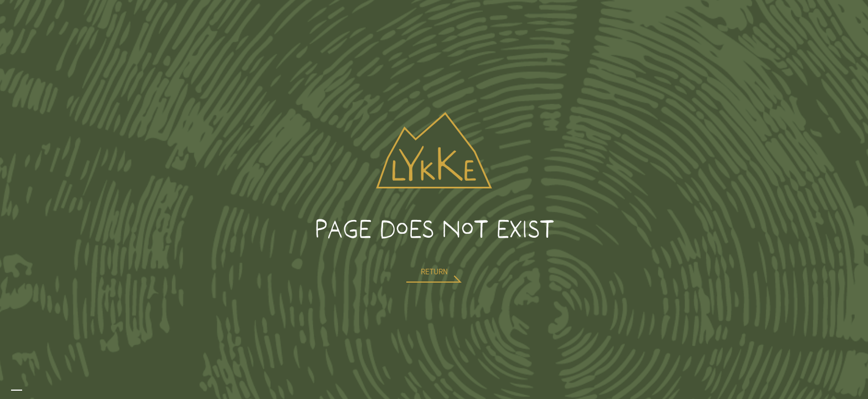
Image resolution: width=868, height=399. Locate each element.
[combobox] (17, 390)
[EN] (17, 390)
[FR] (28, 390)
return (434, 272)
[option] (28, 390)
